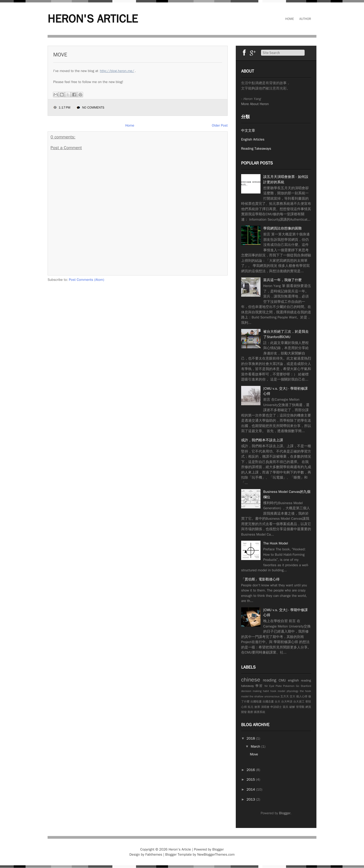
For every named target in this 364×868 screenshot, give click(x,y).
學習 (259, 686)
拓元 (251, 707)
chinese (251, 680)
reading (270, 680)
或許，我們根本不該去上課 (262, 440)
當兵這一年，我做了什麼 (282, 280)
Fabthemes (154, 854)
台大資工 (299, 702)
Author (305, 19)
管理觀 (300, 707)
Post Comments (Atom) (86, 280)
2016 (251, 770)
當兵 (286, 707)
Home (290, 19)
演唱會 (265, 707)
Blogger (285, 813)
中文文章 (248, 130)
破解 (292, 707)
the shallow (256, 696)
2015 (251, 779)
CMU (282, 680)
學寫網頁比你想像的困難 (282, 228)
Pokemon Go (291, 686)
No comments (93, 107)
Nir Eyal (269, 686)
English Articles (253, 139)
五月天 (285, 696)
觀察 (250, 712)
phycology (292, 691)
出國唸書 (256, 702)
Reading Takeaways (256, 148)
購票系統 (260, 712)
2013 (251, 799)
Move (60, 55)
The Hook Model (276, 543)
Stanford (306, 686)
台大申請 (287, 702)
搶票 (257, 707)
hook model (278, 691)
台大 (278, 702)
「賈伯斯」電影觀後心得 (260, 579)
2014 (251, 789)
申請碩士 (276, 707)
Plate (279, 686)
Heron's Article (93, 19)
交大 (293, 696)
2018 (251, 738)
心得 (244, 707)
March (256, 746)
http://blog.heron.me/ (117, 71)
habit (266, 691)
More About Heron (255, 104)
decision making (251, 691)
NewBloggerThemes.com (216, 854)
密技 (308, 702)
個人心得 (302, 696)
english (293, 680)
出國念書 (268, 702)
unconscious (272, 696)
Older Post (220, 125)
